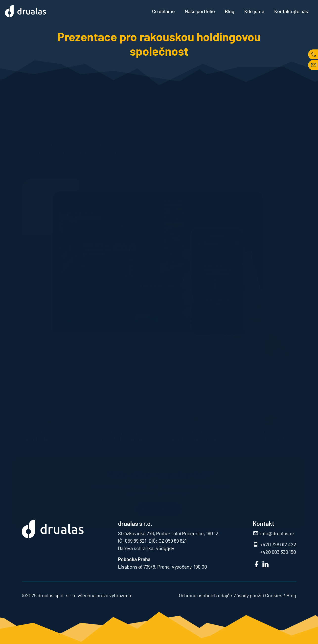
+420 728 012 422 (278, 544)
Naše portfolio (200, 11)
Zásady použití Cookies (258, 595)
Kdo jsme (254, 11)
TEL (313, 54)
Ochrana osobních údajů (204, 595)
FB (257, 564)
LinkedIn (265, 564)
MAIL (313, 65)
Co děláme (163, 11)
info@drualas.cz (277, 533)
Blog (230, 11)
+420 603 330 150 (278, 552)
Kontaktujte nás (291, 11)
